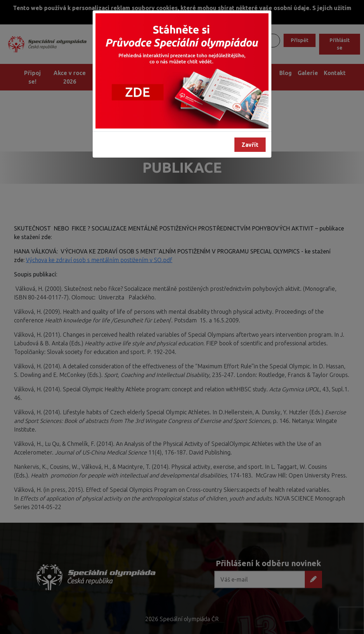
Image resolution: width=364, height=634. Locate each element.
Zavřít (250, 145)
